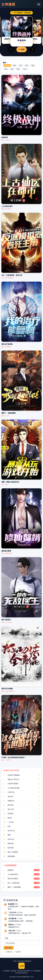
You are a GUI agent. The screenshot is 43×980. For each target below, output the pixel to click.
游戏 (18, 69)
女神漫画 (8, 4)
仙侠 (6, 69)
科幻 (27, 65)
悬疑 (33, 65)
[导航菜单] (39, 4)
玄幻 (21, 65)
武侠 (12, 69)
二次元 (25, 69)
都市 (15, 65)
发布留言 (9, 948)
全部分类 (7, 65)
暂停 (22, 49)
